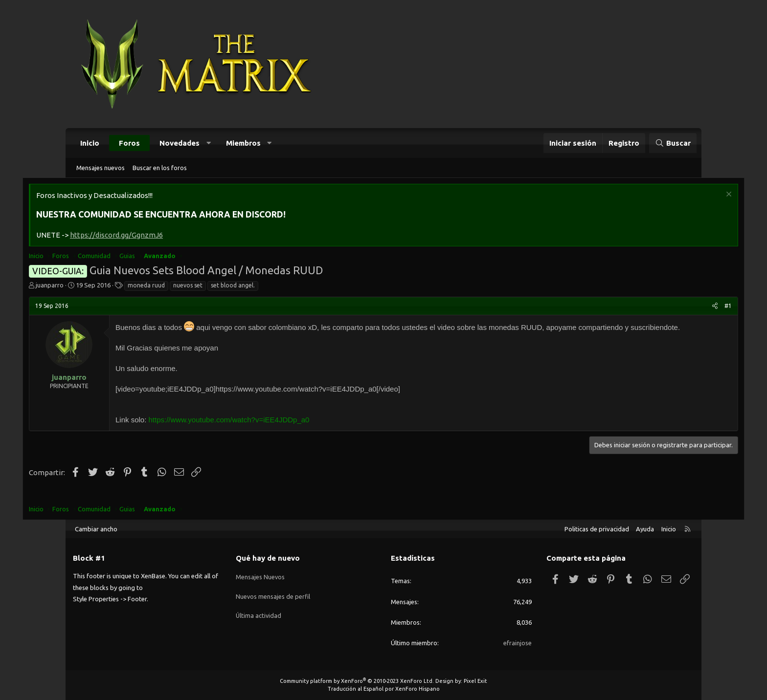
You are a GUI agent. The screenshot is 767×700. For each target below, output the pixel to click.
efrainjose (518, 643)
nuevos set (232, 287)
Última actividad (259, 611)
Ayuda (645, 529)
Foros (129, 143)
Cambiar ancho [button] (96, 529)
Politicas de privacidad (597, 529)
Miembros (243, 143)
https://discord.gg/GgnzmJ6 (161, 236)
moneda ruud (191, 287)
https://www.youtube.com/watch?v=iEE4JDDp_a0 (274, 432)
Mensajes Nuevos (260, 575)
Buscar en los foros (160, 168)
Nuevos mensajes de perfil (273, 593)
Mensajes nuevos (101, 168)
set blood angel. (277, 287)
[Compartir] (670, 308)
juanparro (94, 286)
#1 (684, 307)
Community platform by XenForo (357, 681)
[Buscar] (673, 143)
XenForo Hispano (417, 689)
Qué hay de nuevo (268, 558)
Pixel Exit (475, 681)
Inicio (90, 143)
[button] (209, 143)
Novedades (180, 143)
